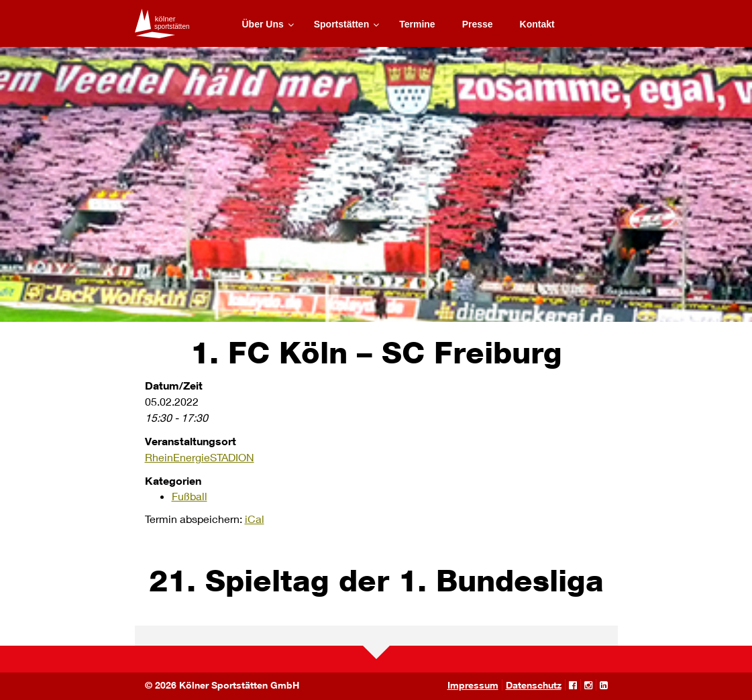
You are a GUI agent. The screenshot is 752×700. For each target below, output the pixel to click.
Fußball (190, 496)
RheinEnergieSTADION (200, 457)
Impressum (473, 685)
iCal (255, 519)
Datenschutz (534, 685)
